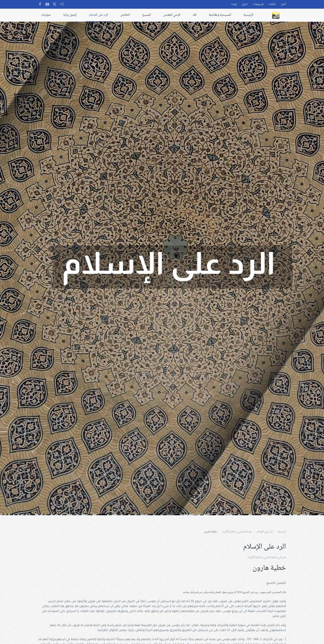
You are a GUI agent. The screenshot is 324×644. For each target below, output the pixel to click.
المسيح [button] (147, 15)
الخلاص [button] (125, 15)
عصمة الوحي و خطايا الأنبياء (263, 557)
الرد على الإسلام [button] (98, 15)
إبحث (234, 4)
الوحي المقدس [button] (172, 15)
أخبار (283, 4)
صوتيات (46, 15)
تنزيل (245, 4)
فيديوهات (258, 4)
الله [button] (195, 15)
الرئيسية (248, 15)
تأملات (272, 4)
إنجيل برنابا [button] (70, 15)
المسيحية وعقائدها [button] (220, 15)
